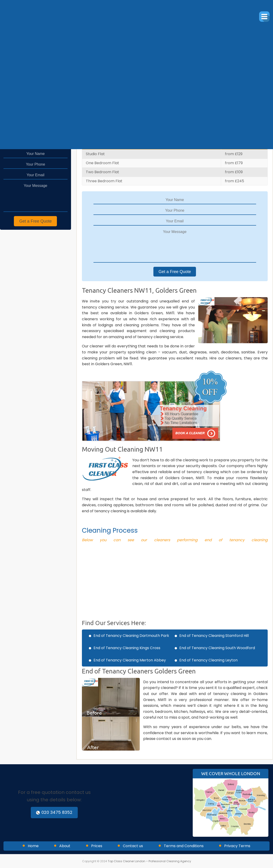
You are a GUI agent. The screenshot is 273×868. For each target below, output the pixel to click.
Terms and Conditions (184, 846)
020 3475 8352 (54, 812)
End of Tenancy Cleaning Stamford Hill (214, 636)
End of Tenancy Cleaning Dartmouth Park (131, 636)
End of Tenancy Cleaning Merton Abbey (130, 660)
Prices (97, 846)
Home (33, 846)
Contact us (133, 846)
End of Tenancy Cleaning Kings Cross (127, 648)
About (65, 846)
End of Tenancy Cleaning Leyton (208, 660)
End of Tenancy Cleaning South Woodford (217, 648)
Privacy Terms (237, 846)
